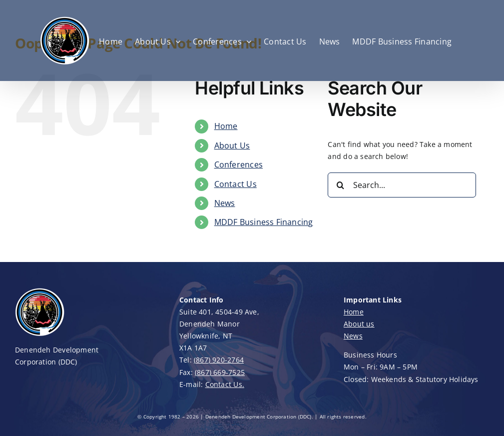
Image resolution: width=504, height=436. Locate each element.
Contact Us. (225, 384)
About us (359, 324)
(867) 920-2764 (219, 360)
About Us (232, 145)
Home (226, 126)
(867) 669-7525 (220, 372)
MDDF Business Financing (264, 222)
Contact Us (236, 184)
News (225, 203)
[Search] (340, 185)
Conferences (239, 164)
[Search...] (402, 185)
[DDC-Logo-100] (40, 290)
